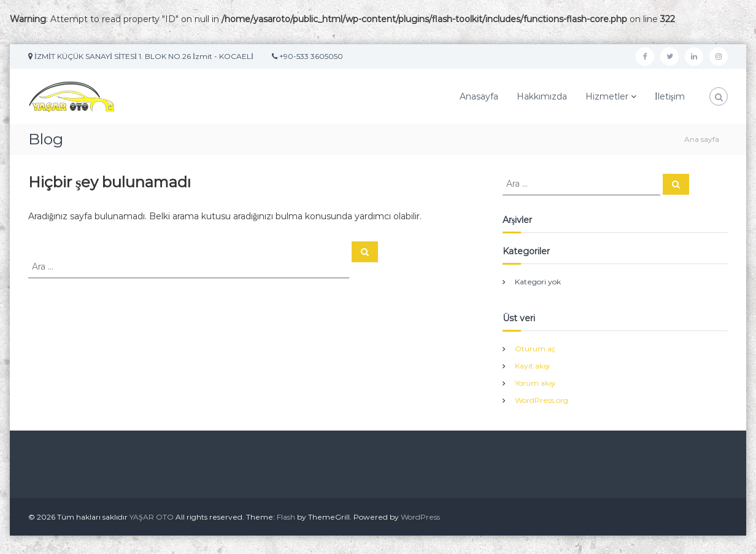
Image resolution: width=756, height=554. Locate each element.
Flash (286, 517)
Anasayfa (479, 96)
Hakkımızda (542, 96)
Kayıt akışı (533, 366)
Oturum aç (535, 349)
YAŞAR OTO (152, 517)
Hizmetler (607, 96)
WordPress (420, 517)
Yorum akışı (535, 383)
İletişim (670, 96)
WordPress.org (542, 400)
